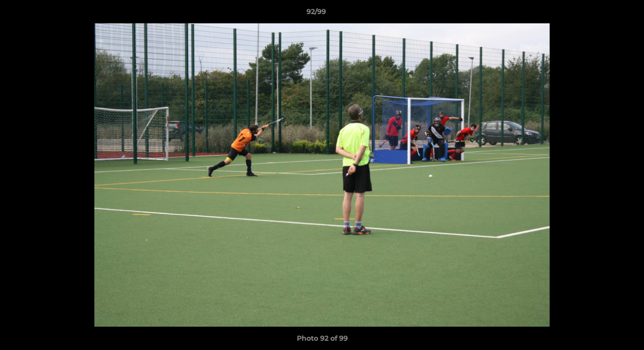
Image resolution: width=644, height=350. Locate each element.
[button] (603, 14)
